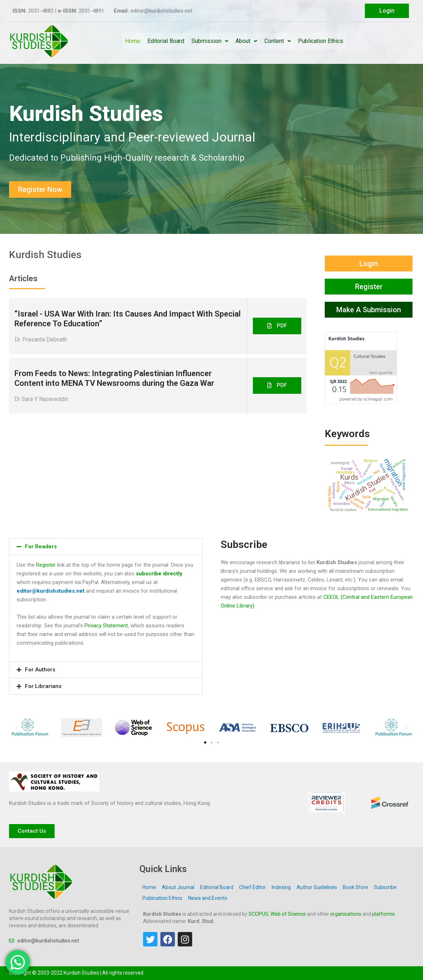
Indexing (281, 887)
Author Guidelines (317, 887)
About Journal (178, 887)
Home (133, 41)
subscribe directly (159, 574)
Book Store (355, 887)
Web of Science (288, 914)
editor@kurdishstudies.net (51, 591)
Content (278, 41)
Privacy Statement (106, 626)
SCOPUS (258, 914)
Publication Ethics (321, 41)
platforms (383, 914)
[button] (277, 326)
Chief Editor (252, 887)
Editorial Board (166, 41)
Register (46, 565)
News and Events (208, 898)
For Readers (41, 546)
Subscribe (385, 887)
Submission (210, 41)
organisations (346, 914)
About (246, 41)
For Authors (40, 670)
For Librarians (43, 686)
